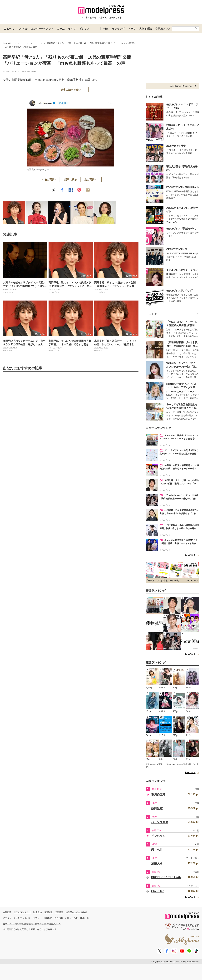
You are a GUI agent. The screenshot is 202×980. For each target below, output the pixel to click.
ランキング (118, 29)
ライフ (72, 29)
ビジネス (84, 29)
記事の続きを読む (71, 90)
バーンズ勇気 (160, 822)
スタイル (22, 29)
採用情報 (59, 912)
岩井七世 (157, 850)
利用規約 (37, 912)
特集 (106, 29)
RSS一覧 (85, 918)
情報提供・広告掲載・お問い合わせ (61, 918)
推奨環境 (48, 912)
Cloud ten (158, 891)
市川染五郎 (158, 795)
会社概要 (7, 912)
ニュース (9, 29)
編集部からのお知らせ (76, 912)
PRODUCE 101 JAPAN (166, 877)
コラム (61, 29)
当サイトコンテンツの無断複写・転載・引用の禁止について (32, 924)
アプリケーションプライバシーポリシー (22, 918)
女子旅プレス (163, 29)
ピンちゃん (158, 836)
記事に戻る (71, 179)
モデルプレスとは (22, 912)
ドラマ (132, 29)
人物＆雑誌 (145, 29)
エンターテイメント (42, 29)
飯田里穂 (157, 808)
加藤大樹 (157, 864)
